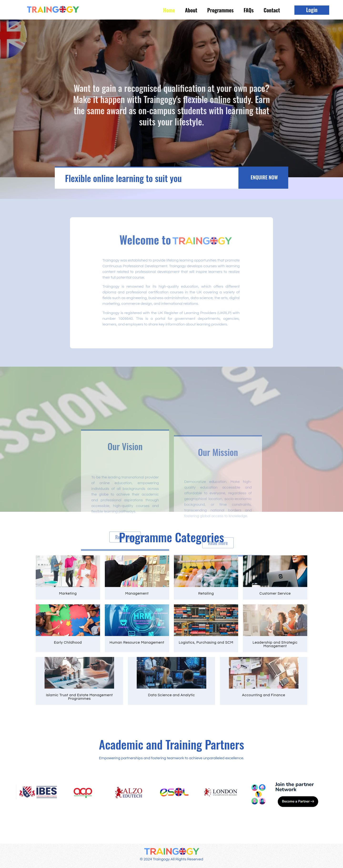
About (191, 10)
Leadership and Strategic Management (275, 644)
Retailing (206, 594)
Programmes (220, 10)
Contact (272, 10)
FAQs (249, 10)
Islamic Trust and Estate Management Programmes (79, 697)
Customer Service (275, 594)
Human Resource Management (137, 643)
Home (169, 10)
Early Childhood (68, 643)
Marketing (68, 594)
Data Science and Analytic (172, 695)
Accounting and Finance (264, 695)
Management (137, 594)
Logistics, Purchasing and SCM (206, 643)
